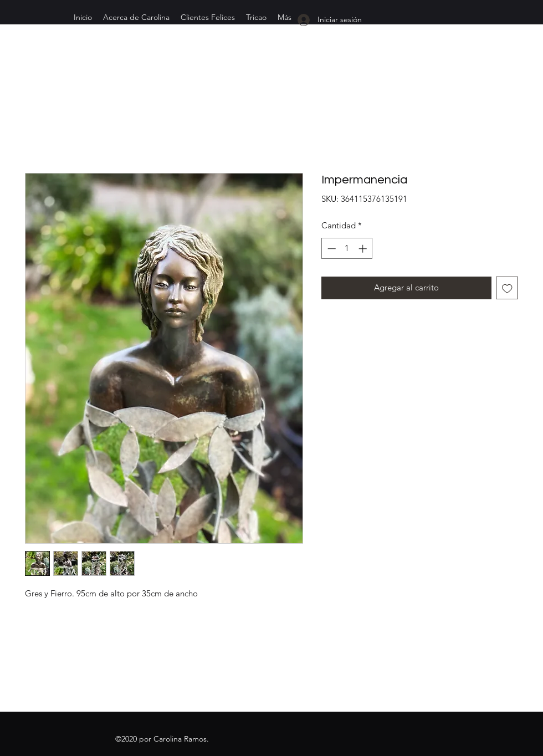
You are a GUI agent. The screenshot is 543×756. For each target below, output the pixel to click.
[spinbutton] (347, 249)
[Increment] (364, 249)
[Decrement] (331, 249)
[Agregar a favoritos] (507, 288)
